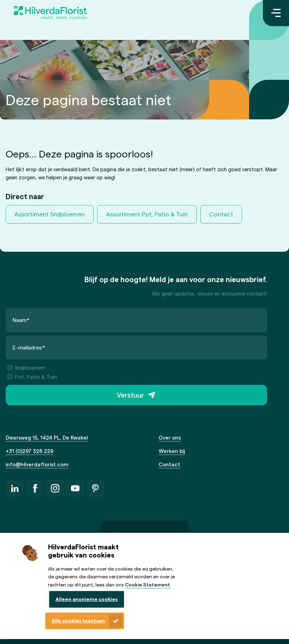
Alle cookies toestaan (78, 621)
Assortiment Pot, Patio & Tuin (147, 214)
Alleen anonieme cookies (87, 599)
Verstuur (131, 395)
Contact (221, 214)
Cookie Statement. (148, 585)
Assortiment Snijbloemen (50, 214)
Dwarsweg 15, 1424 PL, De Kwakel (47, 437)
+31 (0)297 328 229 (30, 451)
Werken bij (172, 451)
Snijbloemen (26, 367)
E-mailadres (29, 347)
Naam (21, 320)
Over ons (170, 437)
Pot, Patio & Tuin (32, 377)
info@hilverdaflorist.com (37, 464)
